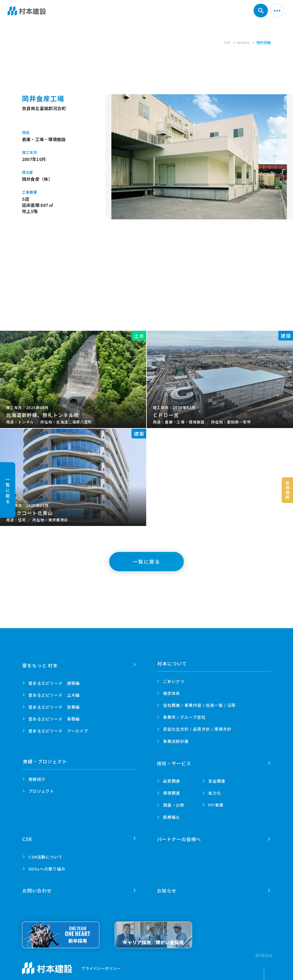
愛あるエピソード (54, 681)
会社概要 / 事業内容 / (199, 705)
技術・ (175, 761)
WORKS (243, 42)
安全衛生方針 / (197, 729)
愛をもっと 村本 (41, 663)
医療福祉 (172, 815)
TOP (226, 42)
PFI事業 (216, 803)
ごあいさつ (174, 681)
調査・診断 (174, 803)
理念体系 (172, 693)
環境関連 (172, 791)
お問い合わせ (38, 885)
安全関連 (217, 779)
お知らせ (167, 885)
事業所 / (184, 717)
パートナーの (180, 835)
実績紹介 (37, 779)
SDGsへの (47, 865)
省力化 (215, 791)
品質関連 (172, 779)
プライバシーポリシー (101, 963)
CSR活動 (46, 853)
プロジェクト (41, 791)
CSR (28, 835)
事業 (176, 741)
